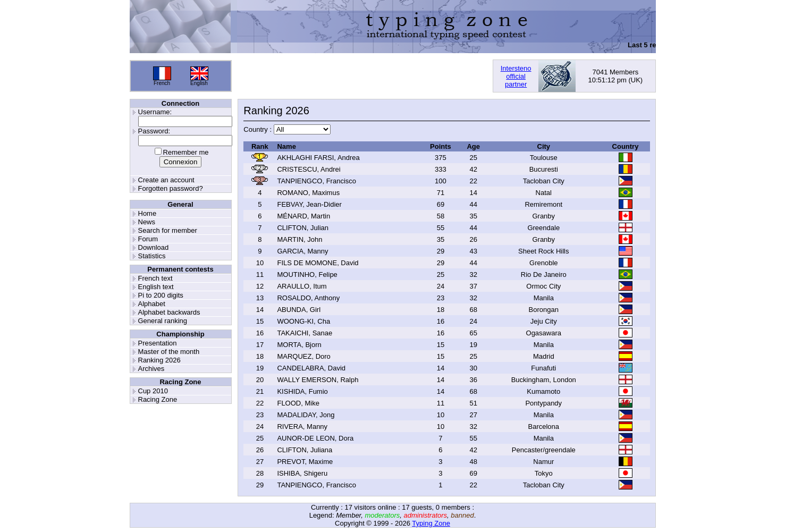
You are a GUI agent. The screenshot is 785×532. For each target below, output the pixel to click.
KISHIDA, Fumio (302, 391)
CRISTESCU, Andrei (309, 169)
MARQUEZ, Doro (303, 356)
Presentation (158, 343)
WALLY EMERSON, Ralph (318, 380)
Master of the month (169, 352)
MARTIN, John (299, 239)
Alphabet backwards (169, 312)
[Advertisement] (362, 76)
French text (155, 278)
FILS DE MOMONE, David (318, 263)
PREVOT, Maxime (305, 462)
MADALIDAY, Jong (306, 415)
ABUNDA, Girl (299, 310)
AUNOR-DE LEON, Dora (315, 438)
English (199, 83)
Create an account (166, 180)
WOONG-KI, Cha (303, 321)
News (147, 222)
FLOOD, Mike (298, 403)
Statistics (152, 256)
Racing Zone (158, 399)
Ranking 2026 (159, 360)
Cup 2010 (153, 391)
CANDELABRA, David (311, 368)
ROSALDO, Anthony (308, 298)
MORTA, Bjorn (299, 345)
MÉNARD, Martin (303, 216)
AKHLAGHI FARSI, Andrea (318, 158)
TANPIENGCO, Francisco (316, 181)
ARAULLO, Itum (302, 286)
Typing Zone (431, 523)
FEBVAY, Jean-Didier (309, 204)
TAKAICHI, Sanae (305, 333)
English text (156, 287)
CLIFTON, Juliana (305, 450)
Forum (148, 239)
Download (154, 247)
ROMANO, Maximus (308, 193)
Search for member (168, 230)
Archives (151, 369)
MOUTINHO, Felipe (307, 275)
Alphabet (152, 304)
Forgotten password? (171, 188)
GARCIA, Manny (302, 251)
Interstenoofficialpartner (516, 76)
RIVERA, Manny (302, 427)
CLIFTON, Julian (303, 228)
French (162, 83)
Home (147, 213)
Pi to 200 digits (161, 295)
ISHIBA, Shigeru (302, 473)
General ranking (163, 321)
